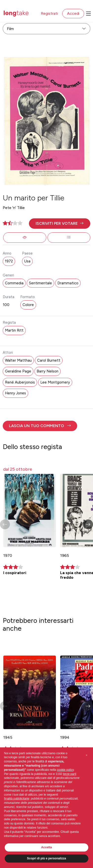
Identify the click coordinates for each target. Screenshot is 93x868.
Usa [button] (27, 261)
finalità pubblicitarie (17, 799)
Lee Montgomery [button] (55, 382)
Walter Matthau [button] (18, 360)
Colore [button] (28, 305)
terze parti (70, 774)
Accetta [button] (46, 847)
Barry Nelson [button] (47, 371)
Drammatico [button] (68, 283)
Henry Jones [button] (15, 393)
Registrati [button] (49, 13)
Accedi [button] (73, 13)
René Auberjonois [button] (20, 382)
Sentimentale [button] (40, 283)
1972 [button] (9, 261)
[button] (59, 224)
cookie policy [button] (65, 770)
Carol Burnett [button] (49, 360)
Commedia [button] (14, 283)
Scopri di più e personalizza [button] (46, 858)
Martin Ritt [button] (14, 330)
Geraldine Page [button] (18, 371)
